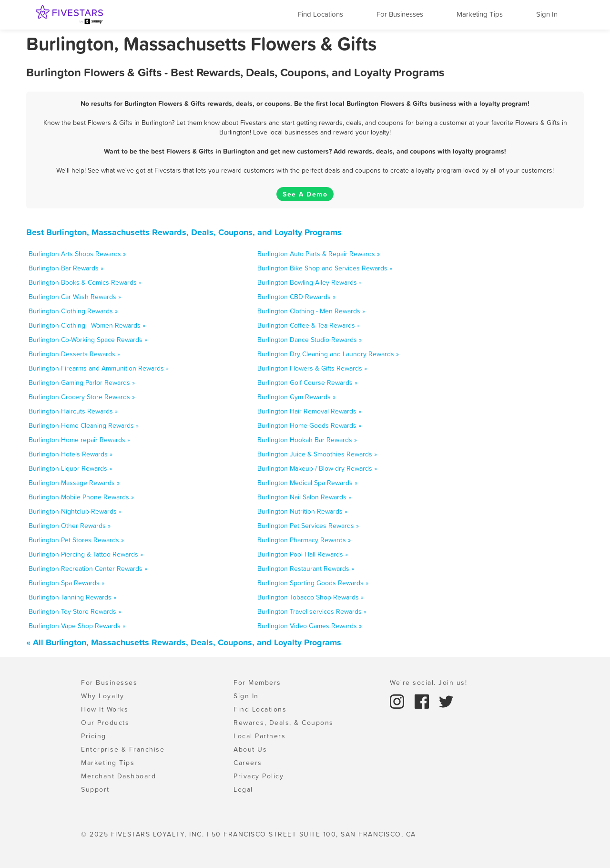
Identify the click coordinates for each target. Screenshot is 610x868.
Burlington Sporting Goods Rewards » (313, 583)
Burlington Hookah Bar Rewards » (307, 440)
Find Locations (320, 14)
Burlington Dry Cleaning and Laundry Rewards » (328, 354)
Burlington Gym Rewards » (296, 397)
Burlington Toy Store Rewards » (75, 611)
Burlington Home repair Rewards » (79, 440)
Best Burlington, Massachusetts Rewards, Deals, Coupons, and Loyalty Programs (184, 232)
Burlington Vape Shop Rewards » (77, 626)
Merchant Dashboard (118, 776)
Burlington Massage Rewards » (74, 483)
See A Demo (305, 194)
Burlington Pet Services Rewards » (308, 526)
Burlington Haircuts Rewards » (73, 411)
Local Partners (259, 736)
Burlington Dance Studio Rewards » (310, 340)
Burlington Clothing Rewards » (73, 311)
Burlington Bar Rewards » (66, 268)
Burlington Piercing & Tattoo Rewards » (86, 554)
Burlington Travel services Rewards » (312, 611)
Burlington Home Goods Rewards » (309, 425)
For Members (257, 682)
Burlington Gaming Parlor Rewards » (82, 382)
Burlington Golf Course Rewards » (307, 382)
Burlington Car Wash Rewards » (75, 297)
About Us (250, 749)
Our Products (105, 723)
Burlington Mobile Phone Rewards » (81, 497)
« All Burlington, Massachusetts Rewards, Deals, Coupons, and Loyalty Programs (184, 642)
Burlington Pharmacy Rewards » (304, 540)
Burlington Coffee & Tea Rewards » (309, 325)
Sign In (547, 14)
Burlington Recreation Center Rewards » (88, 568)
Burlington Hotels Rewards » (71, 454)
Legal (243, 789)
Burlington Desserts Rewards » (74, 354)
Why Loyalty (103, 696)
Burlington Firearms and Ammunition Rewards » (99, 368)
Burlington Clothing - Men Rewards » (311, 311)
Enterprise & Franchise (123, 749)
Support (95, 789)
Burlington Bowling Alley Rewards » (310, 282)
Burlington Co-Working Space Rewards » (88, 340)
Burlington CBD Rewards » (296, 297)
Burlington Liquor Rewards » (70, 468)
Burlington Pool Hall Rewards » (303, 554)
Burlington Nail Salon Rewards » (304, 497)
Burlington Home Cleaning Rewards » (84, 425)
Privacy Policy (259, 776)
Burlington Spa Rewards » (66, 583)
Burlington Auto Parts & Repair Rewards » (319, 254)
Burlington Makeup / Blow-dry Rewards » (317, 468)
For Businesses (400, 14)
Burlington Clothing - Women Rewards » (87, 325)
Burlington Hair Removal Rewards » (309, 411)
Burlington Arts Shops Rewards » (77, 254)
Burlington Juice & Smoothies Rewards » (317, 454)
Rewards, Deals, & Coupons (284, 723)
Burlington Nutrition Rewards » (302, 511)
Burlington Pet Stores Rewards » (76, 540)
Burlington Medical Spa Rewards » (307, 483)
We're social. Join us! (428, 682)
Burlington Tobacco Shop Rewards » (310, 597)
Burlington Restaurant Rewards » (306, 568)
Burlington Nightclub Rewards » (75, 511)
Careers (248, 763)
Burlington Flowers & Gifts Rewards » (312, 368)
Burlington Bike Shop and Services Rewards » (325, 268)
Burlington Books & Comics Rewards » (85, 282)
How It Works (105, 709)
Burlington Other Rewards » (70, 526)
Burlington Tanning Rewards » (72, 597)
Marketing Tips (480, 14)
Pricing (94, 736)
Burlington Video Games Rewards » (310, 626)
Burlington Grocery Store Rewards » (82, 397)
